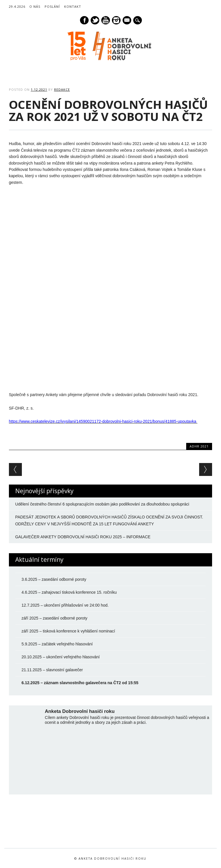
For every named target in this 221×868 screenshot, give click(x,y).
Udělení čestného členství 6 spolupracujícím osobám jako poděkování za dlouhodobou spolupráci (102, 504)
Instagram (116, 20)
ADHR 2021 (199, 446)
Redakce (62, 89)
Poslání (52, 6)
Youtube (106, 20)
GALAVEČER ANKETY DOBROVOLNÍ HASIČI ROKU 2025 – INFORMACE (83, 537)
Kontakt (73, 6)
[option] (43, 826)
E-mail (127, 21)
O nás (35, 6)
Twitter (95, 20)
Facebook (84, 20)
